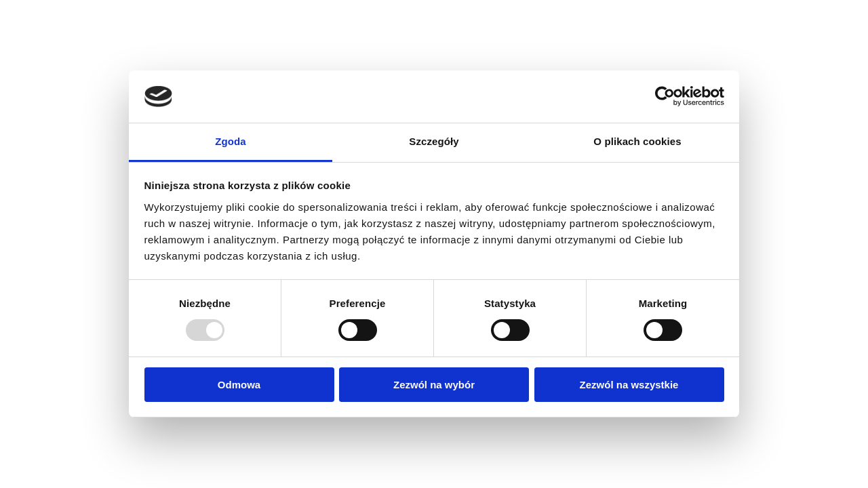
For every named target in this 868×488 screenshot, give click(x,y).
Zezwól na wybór (434, 385)
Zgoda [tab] (231, 141)
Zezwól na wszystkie (629, 385)
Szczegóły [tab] (434, 141)
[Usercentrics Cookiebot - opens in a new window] (665, 96)
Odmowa (239, 385)
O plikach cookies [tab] (637, 141)
